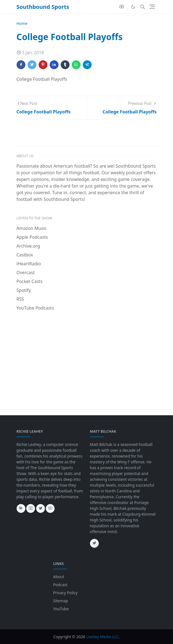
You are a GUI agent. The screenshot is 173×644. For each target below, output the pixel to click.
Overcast (26, 272)
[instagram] (31, 508)
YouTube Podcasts (35, 308)
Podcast (60, 585)
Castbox (25, 255)
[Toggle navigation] (152, 7)
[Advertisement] (87, 357)
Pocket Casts (30, 281)
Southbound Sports (43, 7)
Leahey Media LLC (102, 637)
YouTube (61, 609)
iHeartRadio (29, 264)
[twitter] (41, 508)
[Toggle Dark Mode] (133, 7)
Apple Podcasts (32, 237)
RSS (20, 299)
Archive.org (28, 246)
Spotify (24, 290)
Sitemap (61, 601)
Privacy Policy (65, 593)
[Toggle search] (143, 7)
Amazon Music (32, 228)
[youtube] (122, 7)
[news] (21, 508)
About (59, 577)
